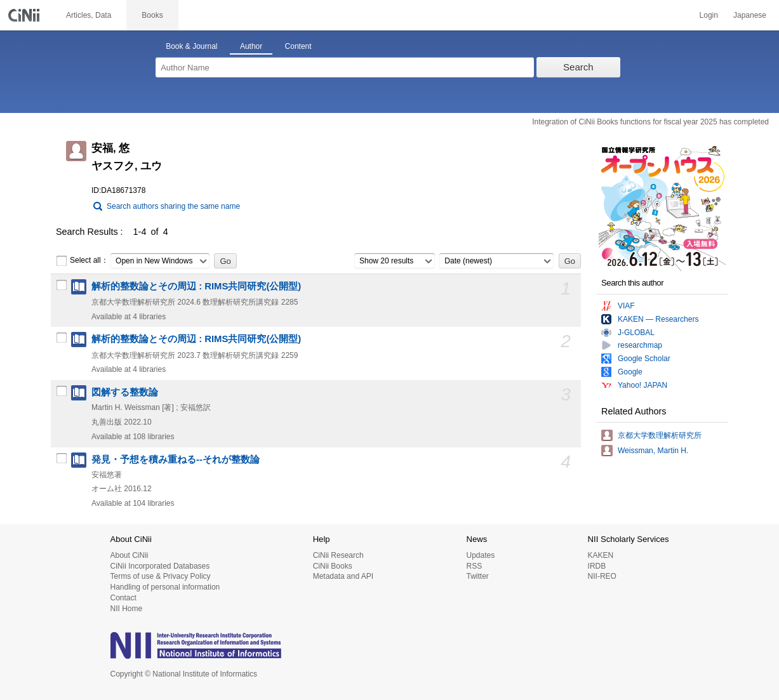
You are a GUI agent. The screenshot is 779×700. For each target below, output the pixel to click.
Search (578, 67)
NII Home (127, 609)
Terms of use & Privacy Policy (161, 576)
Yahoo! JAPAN (643, 385)
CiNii (25, 15)
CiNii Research (338, 555)
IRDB (597, 566)
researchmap (640, 345)
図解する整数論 (125, 392)
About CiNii (130, 555)
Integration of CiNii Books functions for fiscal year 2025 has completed (650, 122)
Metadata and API (343, 576)
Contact (123, 598)
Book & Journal (191, 46)
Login (709, 15)
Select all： (82, 261)
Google (630, 372)
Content (298, 46)
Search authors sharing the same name (173, 206)
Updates (480, 555)
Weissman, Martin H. (653, 451)
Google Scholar (644, 359)
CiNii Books (333, 566)
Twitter (477, 576)
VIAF (626, 306)
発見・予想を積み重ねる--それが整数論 (176, 459)
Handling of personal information (165, 587)
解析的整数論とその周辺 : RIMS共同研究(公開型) (196, 286)
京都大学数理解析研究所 (660, 435)
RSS (474, 566)
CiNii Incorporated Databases (160, 566)
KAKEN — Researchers (658, 319)
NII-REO (602, 576)
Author (251, 46)
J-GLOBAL (636, 333)
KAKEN (601, 555)
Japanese (750, 15)
